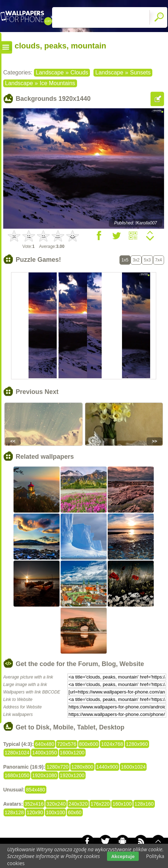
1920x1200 (72, 775)
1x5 (125, 260)
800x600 (89, 744)
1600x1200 (72, 753)
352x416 (34, 804)
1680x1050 (17, 775)
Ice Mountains (57, 83)
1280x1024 (17, 753)
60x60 (75, 812)
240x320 (78, 804)
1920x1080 (44, 775)
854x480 (36, 790)
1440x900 (107, 767)
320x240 (56, 804)
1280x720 (57, 767)
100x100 (56, 812)
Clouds (79, 72)
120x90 (35, 812)
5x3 (147, 260)
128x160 (144, 804)
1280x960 (137, 744)
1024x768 (112, 744)
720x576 (67, 744)
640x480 (45, 744)
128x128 (14, 812)
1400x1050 (44, 753)
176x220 (100, 804)
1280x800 (82, 767)
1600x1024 (133, 767)
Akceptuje (123, 856)
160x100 (122, 804)
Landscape (50, 72)
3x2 (136, 260)
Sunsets (140, 72)
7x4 (159, 260)
